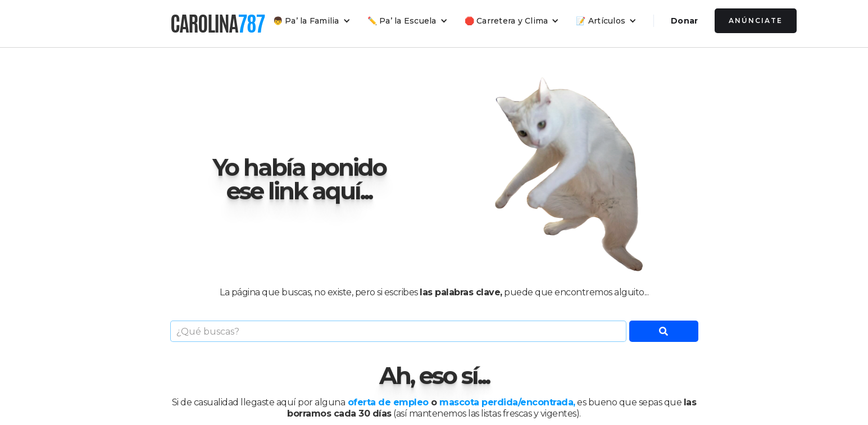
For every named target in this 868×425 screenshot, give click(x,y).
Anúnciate (756, 20)
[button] (312, 21)
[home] (217, 24)
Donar (684, 21)
